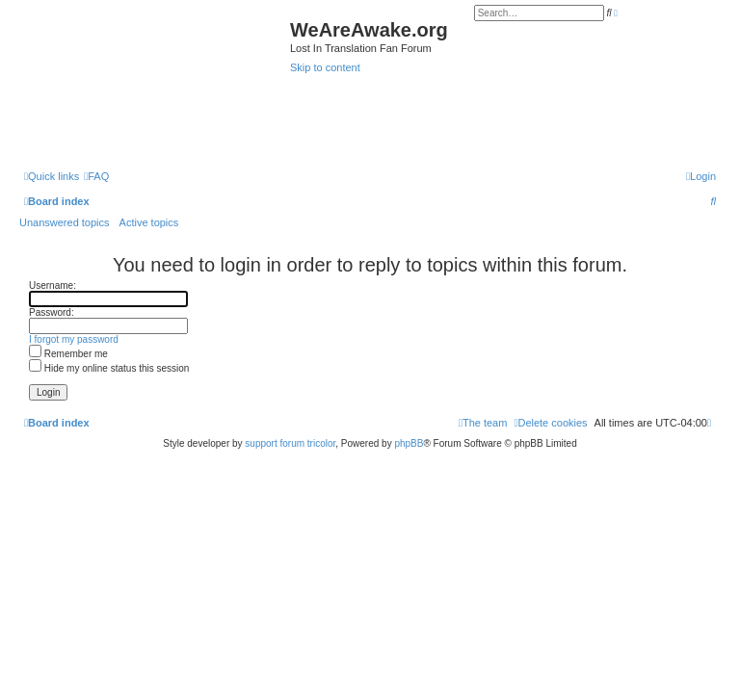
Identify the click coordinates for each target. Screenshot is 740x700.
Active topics (149, 222)
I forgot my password (74, 339)
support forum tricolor (290, 443)
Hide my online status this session (109, 368)
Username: (53, 285)
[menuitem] (96, 176)
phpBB (409, 443)
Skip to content (325, 67)
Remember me (68, 354)
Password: (52, 312)
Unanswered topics (65, 222)
